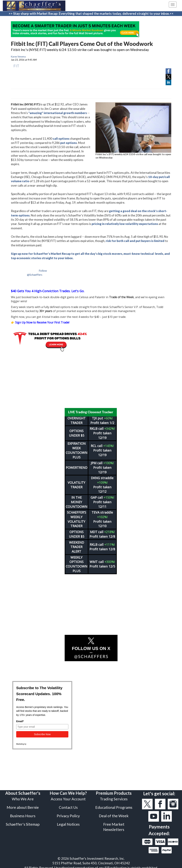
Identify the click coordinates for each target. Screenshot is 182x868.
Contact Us (68, 805)
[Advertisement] (91, 380)
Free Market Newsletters (114, 825)
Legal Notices (68, 822)
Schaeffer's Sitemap (23, 822)
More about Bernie (23, 805)
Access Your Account (68, 797)
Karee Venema (18, 57)
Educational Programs (114, 805)
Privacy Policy (68, 814)
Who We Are (23, 797)
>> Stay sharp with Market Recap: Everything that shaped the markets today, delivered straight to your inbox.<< (91, 14)
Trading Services (114, 797)
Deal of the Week (114, 814)
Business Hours (23, 814)
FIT (16, 66)
